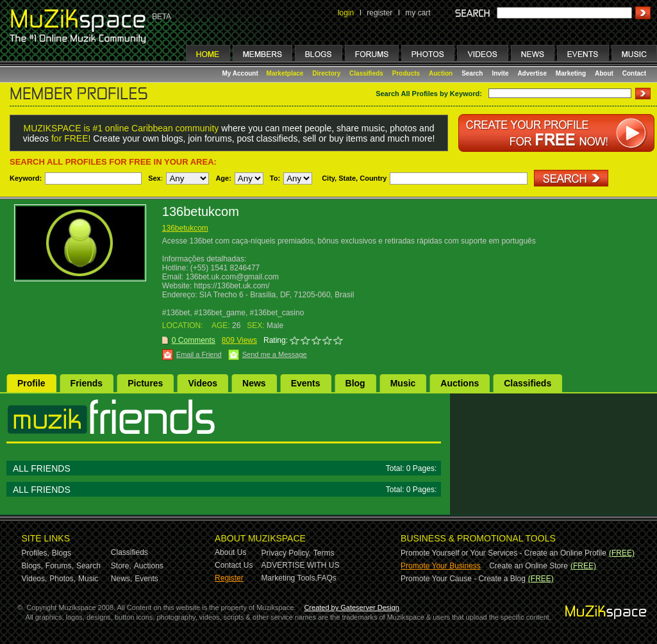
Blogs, (32, 566)
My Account (241, 73)
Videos (203, 383)
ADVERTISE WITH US (301, 565)
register (379, 13)
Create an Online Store (528, 566)
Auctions (460, 383)
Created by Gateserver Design (352, 607)
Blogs (62, 553)
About (604, 73)
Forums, (60, 566)
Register (229, 578)
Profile (31, 383)
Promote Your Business (441, 566)
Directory (326, 73)
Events (306, 383)
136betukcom (185, 228)
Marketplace (285, 73)
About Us (230, 552)
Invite (500, 73)
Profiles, (36, 553)
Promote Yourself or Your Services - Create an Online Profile (503, 553)
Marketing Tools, (289, 578)
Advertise (532, 73)
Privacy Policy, (286, 553)
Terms (324, 553)
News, (121, 579)
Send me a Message (275, 354)
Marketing (571, 73)
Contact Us (234, 565)
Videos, (35, 579)
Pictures (145, 383)
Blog (355, 383)
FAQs (327, 578)
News (254, 383)
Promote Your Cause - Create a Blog (463, 579)
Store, (121, 566)
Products (406, 73)
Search (472, 73)
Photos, (62, 579)
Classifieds (366, 73)
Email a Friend (199, 354)
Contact (634, 73)
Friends (87, 383)
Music (403, 383)
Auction (441, 73)
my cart (418, 13)
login (346, 13)
